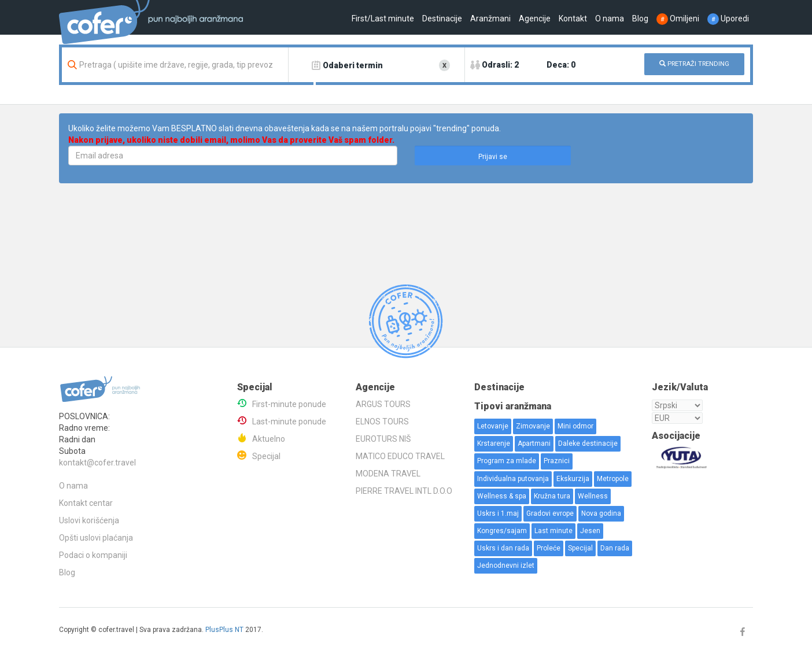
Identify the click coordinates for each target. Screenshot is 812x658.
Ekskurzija (573, 479)
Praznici (557, 461)
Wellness (593, 496)
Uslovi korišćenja (89, 520)
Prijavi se (493, 157)
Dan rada (615, 548)
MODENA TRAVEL (388, 474)
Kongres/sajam (502, 531)
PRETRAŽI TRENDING (694, 64)
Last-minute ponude (289, 422)
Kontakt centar (86, 503)
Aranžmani (490, 19)
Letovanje (493, 426)
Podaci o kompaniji (93, 555)
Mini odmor (575, 426)
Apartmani (534, 443)
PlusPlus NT (224, 630)
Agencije (535, 19)
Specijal (266, 456)
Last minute (553, 531)
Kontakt (573, 19)
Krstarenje (494, 443)
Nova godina (601, 513)
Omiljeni (678, 19)
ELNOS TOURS (382, 422)
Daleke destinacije (588, 443)
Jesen (590, 531)
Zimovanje (533, 426)
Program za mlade (507, 461)
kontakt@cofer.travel (97, 463)
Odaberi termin (353, 65)
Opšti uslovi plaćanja (96, 538)
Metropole (613, 479)
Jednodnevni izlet (506, 565)
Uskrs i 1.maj (498, 513)
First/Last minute (383, 19)
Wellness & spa (502, 496)
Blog (640, 19)
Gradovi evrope (550, 513)
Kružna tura (552, 496)
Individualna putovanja (513, 479)
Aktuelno (269, 439)
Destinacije (442, 19)
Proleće (549, 548)
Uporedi (728, 19)
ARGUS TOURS (383, 404)
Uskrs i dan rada (503, 548)
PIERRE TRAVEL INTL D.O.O (404, 491)
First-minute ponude (289, 404)
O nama (610, 19)
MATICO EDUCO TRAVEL (400, 456)
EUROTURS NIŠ (383, 439)
